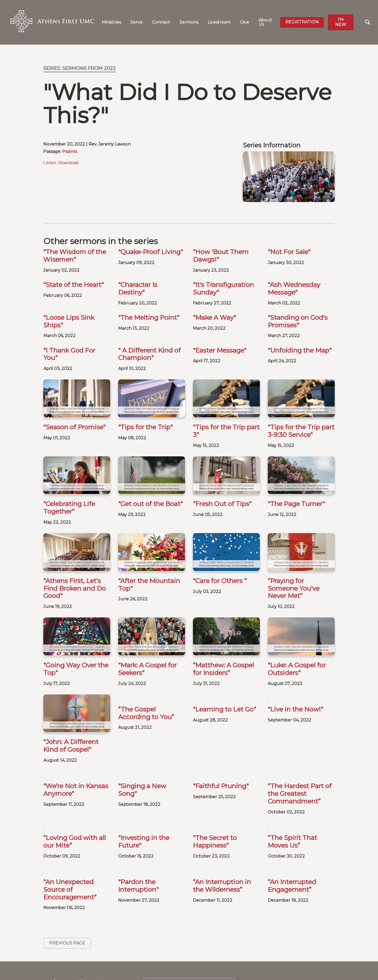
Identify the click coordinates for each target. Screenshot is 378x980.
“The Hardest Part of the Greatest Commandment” (300, 761)
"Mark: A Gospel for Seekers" (147, 669)
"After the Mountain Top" (149, 585)
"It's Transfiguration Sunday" (223, 288)
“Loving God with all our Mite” (75, 809)
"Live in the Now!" (295, 709)
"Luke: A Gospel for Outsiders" (297, 636)
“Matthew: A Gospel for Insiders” (223, 636)
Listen (50, 163)
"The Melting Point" (149, 318)
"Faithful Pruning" (221, 753)
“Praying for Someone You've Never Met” (294, 588)
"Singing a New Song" (142, 757)
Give (245, 22)
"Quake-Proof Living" (151, 252)
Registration (302, 22)
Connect (161, 22)
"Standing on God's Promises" (298, 321)
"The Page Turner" (296, 504)
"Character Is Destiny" (138, 288)
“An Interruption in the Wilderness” (222, 853)
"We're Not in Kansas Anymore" (76, 757)
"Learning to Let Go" (224, 709)
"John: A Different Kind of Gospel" (71, 713)
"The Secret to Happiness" (215, 809)
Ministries (111, 22)
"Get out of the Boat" (150, 504)
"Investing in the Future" (144, 809)
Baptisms (189, 969)
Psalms (70, 151)
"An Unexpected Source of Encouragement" (70, 857)
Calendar (189, 952)
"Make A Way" (214, 318)
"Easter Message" (220, 350)
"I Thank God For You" (69, 354)
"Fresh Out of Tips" (222, 504)
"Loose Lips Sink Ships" (69, 321)
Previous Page (67, 911)
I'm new (341, 22)
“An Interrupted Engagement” (292, 853)
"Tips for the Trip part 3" (226, 431)
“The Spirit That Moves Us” (292, 809)
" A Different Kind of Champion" (149, 354)
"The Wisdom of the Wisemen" (75, 256)
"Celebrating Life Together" (69, 508)
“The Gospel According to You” (146, 713)
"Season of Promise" (74, 427)
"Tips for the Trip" (145, 427)
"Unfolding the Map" (300, 350)
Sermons (189, 22)
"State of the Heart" (73, 285)
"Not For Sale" (289, 252)
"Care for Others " (220, 581)
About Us (265, 22)
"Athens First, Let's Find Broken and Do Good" (75, 588)
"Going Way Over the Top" (76, 669)
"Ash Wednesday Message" (294, 288)
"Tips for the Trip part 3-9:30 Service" (301, 431)
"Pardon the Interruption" (138, 853)
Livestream (219, 22)
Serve (136, 22)
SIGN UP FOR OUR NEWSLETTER (289, 961)
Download (68, 163)
